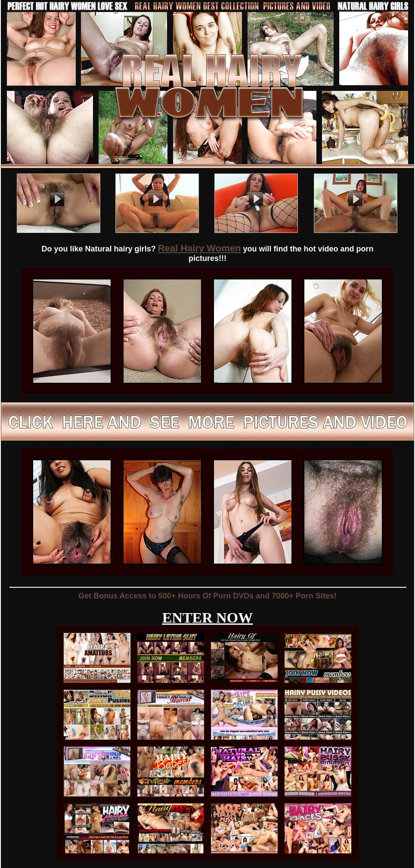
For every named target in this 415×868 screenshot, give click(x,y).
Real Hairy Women (200, 248)
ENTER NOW (208, 618)
